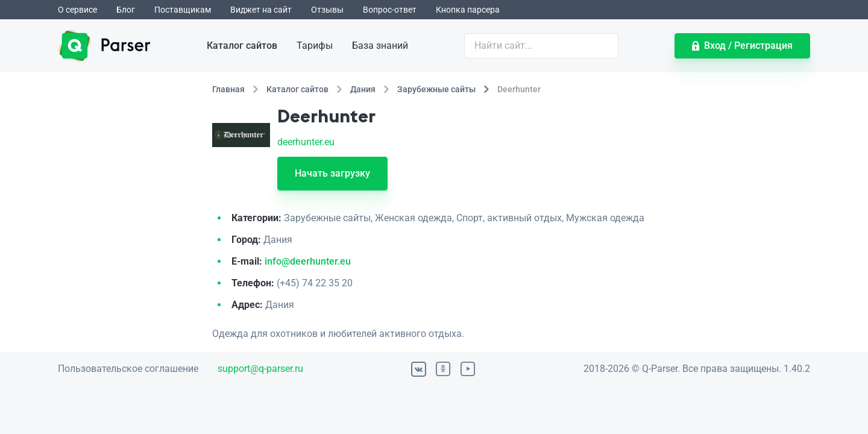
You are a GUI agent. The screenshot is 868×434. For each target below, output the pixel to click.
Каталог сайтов (242, 46)
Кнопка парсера (468, 10)
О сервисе (77, 10)
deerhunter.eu (306, 142)
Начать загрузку (332, 173)
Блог (126, 10)
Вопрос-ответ (390, 10)
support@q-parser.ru (260, 369)
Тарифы (315, 46)
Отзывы (327, 10)
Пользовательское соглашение (128, 369)
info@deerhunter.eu (308, 261)
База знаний (380, 46)
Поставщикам (183, 10)
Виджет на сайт (261, 10)
